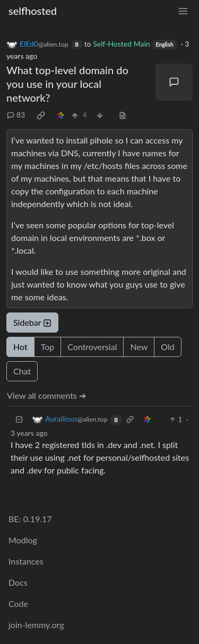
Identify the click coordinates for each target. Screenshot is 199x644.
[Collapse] (19, 419)
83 (16, 115)
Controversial (92, 347)
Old (167, 347)
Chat (22, 371)
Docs (18, 582)
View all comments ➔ (46, 395)
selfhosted (33, 11)
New (139, 347)
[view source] (123, 115)
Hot (20, 347)
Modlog (23, 540)
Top (48, 347)
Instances (26, 561)
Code (18, 603)
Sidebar (32, 322)
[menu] (183, 11)
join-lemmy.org (36, 625)
